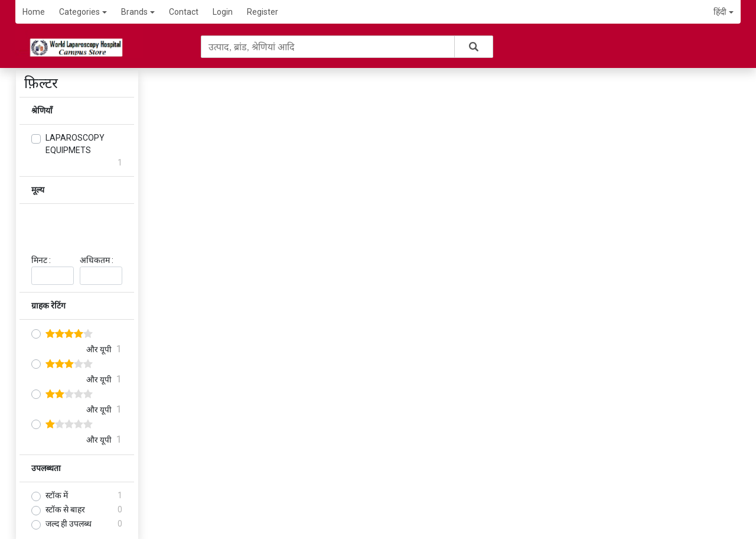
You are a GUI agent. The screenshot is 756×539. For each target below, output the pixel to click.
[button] (724, 12)
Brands (138, 12)
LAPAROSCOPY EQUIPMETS (75, 144)
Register (263, 12)
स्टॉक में (57, 495)
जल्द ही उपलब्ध (69, 524)
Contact (184, 12)
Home (34, 12)
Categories (83, 12)
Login (223, 12)
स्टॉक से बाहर (65, 509)
